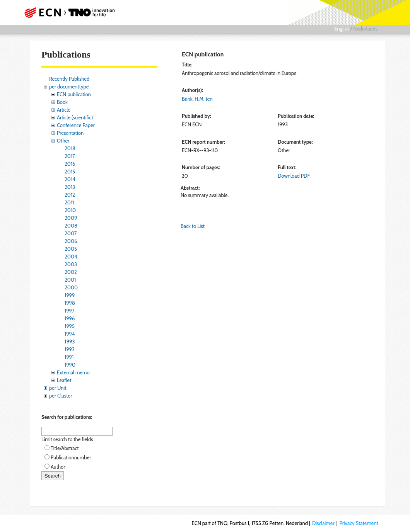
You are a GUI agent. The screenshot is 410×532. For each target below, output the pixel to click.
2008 (71, 226)
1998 (70, 303)
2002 (71, 272)
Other (63, 141)
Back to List (193, 226)
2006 (71, 241)
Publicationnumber (71, 457)
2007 (71, 233)
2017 (70, 156)
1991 (69, 357)
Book (62, 102)
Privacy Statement (359, 523)
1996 (70, 318)
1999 (70, 295)
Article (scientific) (75, 117)
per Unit (58, 388)
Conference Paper (76, 125)
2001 (70, 280)
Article (64, 110)
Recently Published (69, 79)
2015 (70, 172)
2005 (71, 249)
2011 (69, 202)
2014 (70, 179)
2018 (70, 148)
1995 (70, 326)
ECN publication (74, 94)
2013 (70, 187)
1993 (70, 342)
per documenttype (69, 87)
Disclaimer (323, 523)
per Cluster (61, 396)
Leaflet (64, 380)
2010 (70, 210)
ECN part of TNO (72, 12)
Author (58, 467)
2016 (70, 164)
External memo (73, 372)
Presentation (70, 133)
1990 (70, 365)
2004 (71, 257)
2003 (71, 264)
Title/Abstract (65, 448)
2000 (71, 287)
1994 (70, 334)
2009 (71, 218)
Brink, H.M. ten (197, 99)
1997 (70, 311)
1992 (70, 349)
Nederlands (365, 29)
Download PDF (294, 176)
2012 (70, 195)
